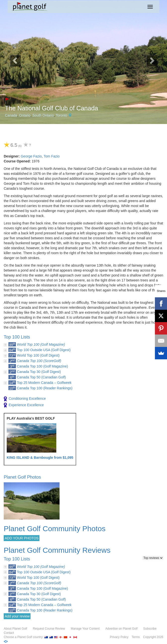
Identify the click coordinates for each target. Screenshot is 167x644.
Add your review (17, 616)
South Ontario (43, 115)
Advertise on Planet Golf (121, 629)
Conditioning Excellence (25, 399)
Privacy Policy (119, 637)
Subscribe (150, 629)
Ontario (25, 115)
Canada (11, 115)
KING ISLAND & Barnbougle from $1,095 (40, 458)
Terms (136, 637)
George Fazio (31, 156)
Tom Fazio (52, 156)
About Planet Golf (15, 629)
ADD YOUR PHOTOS (22, 538)
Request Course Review (49, 629)
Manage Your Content (85, 629)
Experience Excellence (24, 405)
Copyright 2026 (153, 637)
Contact (9, 633)
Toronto (61, 115)
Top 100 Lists (17, 337)
